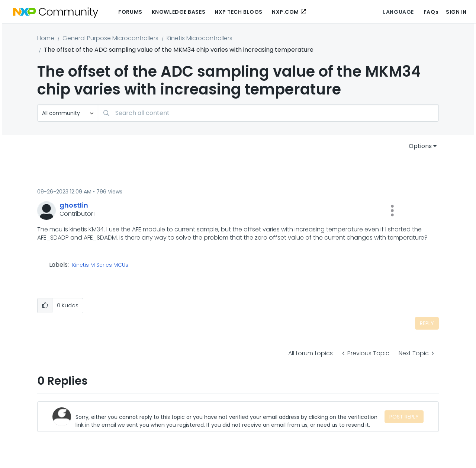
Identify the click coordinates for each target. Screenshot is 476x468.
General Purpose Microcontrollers (110, 38)
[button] (392, 211)
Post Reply (404, 417)
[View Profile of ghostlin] (74, 205)
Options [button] (420, 146)
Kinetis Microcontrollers (200, 38)
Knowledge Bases (178, 12)
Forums (130, 12)
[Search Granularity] (68, 113)
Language (398, 12)
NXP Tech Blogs (239, 12)
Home (46, 38)
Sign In (456, 12)
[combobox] (268, 113)
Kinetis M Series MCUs (100, 265)
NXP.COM (285, 12)
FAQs (431, 12)
